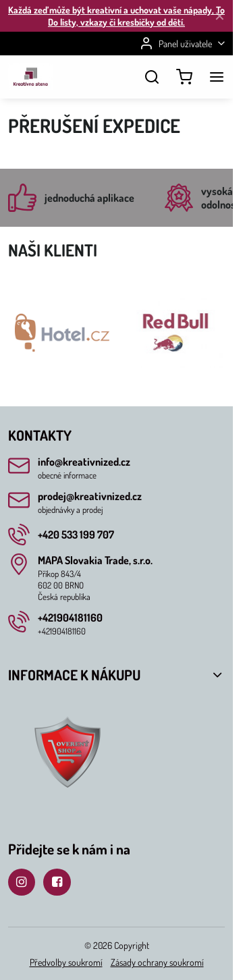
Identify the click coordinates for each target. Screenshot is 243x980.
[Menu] (217, 77)
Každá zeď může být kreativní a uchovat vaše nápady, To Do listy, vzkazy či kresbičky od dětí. (116, 16)
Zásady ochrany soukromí (157, 962)
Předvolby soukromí (66, 962)
